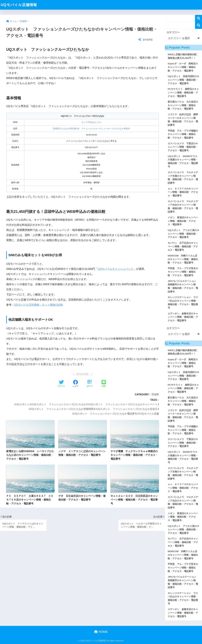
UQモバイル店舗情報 (19, 5)
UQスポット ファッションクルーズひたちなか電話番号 (105, 414)
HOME (101, 632)
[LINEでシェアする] (104, 384)
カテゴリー (173, 32)
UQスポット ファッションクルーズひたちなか (59, 404)
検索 (199, 18)
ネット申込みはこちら (91, 122)
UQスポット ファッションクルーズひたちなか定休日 (127, 409)
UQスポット (22, 404)
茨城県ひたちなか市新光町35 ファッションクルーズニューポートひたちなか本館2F (91, 129)
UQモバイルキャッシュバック (116, 269)
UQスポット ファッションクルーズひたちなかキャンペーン (123, 404)
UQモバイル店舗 (150, 414)
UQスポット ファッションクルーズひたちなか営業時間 (62, 409)
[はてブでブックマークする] (90, 384)
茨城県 (155, 394)
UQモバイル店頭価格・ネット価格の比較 (39, 305)
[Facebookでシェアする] (75, 384)
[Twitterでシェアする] (61, 384)
